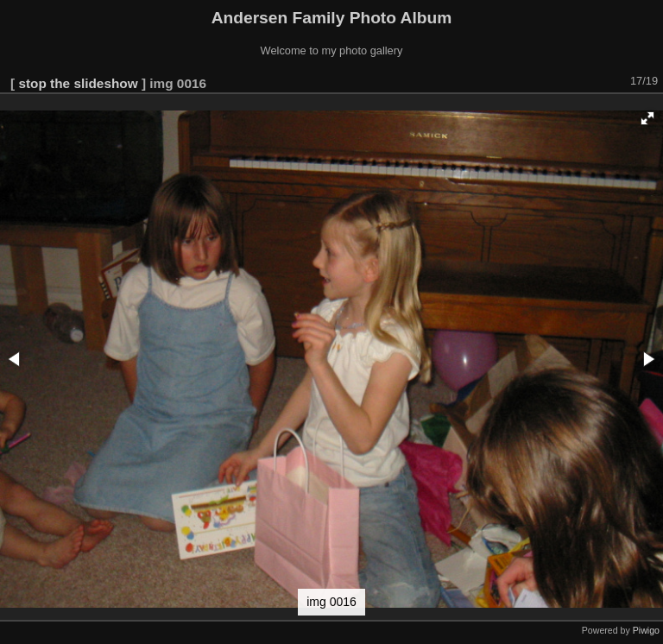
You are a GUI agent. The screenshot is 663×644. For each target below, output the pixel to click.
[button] (647, 118)
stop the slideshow (78, 83)
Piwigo (646, 630)
